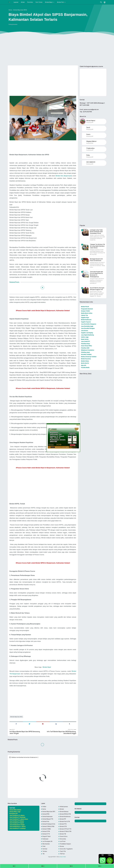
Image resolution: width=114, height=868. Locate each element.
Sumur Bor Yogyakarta (66, 849)
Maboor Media (63, 857)
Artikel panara (64, 807)
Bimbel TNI (63, 834)
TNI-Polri (62, 854)
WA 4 (100, 866)
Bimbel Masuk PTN (48, 819)
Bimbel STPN (46, 831)
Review (62, 846)
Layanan (16, 2)
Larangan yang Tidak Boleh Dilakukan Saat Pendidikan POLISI (96, 232)
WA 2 (43, 866)
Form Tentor (39, 2)
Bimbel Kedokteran (65, 817)
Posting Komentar (13, 24)
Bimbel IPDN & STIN (65, 814)
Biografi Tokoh (47, 836)
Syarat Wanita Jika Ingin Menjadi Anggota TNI (97, 289)
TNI (43, 854)
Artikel (23, 2)
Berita (44, 809)
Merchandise (46, 844)
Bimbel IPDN (46, 814)
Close (78, 425)
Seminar (45, 849)
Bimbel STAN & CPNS (48, 826)
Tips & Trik (63, 851)
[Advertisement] (57, 50)
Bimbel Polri (60, 2)
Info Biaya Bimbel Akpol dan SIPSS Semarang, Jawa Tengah (25, 732)
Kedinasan (45, 839)
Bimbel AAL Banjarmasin (64, 176)
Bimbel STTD (46, 834)
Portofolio (30, 2)
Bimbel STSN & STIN (66, 831)
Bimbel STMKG (47, 829)
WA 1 (14, 866)
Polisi (44, 846)
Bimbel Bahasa (64, 812)
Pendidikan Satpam (65, 844)
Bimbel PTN (63, 824)
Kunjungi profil (90, 122)
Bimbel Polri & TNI (65, 821)
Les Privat (63, 841)
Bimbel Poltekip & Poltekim (49, 824)
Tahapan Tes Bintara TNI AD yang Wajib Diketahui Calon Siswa (97, 246)
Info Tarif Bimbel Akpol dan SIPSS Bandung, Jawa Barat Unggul (62, 732)
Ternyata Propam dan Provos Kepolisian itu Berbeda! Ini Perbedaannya (96, 274)
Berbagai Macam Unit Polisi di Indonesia (96, 260)
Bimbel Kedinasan (47, 817)
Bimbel (62, 809)
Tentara (45, 851)
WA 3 (71, 866)
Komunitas (63, 839)
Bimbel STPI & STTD (66, 829)
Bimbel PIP (63, 819)
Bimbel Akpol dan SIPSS (17, 717)
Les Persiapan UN (47, 841)
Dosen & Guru (64, 836)
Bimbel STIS (63, 826)
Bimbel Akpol (49, 2)
